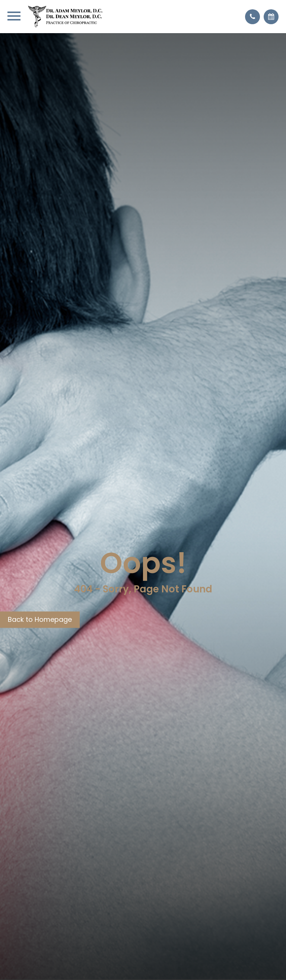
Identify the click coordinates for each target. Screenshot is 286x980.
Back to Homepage (40, 619)
